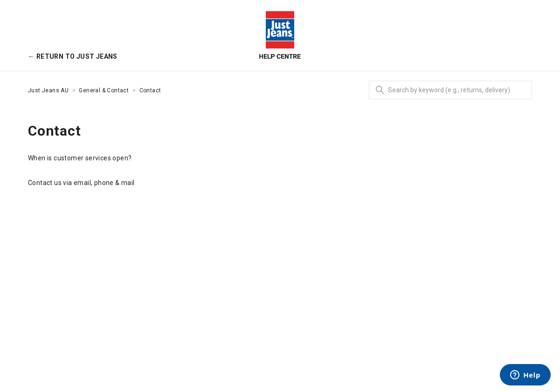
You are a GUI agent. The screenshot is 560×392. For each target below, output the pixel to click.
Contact (150, 90)
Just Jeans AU (48, 90)
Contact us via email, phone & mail (81, 183)
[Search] (450, 90)
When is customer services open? (80, 158)
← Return (73, 56)
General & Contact (104, 90)
